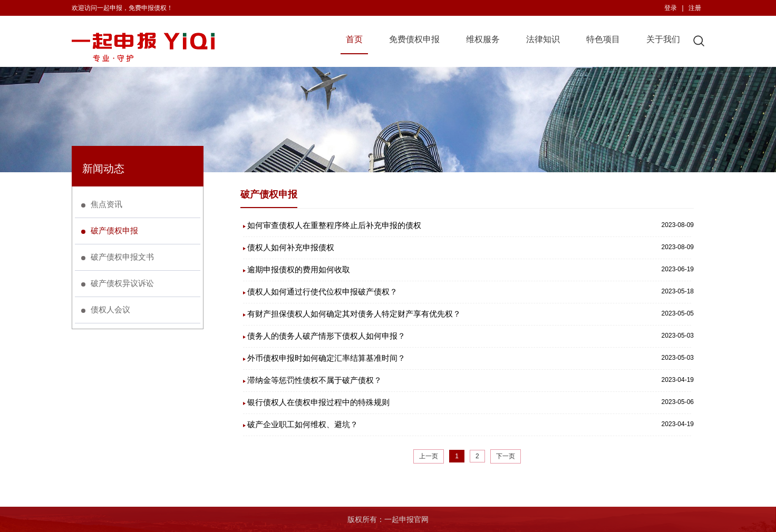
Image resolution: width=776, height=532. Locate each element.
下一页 (506, 456)
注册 (695, 8)
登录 (671, 8)
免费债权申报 (414, 39)
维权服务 (483, 39)
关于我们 (663, 39)
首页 (354, 39)
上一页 (429, 456)
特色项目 (603, 39)
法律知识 (543, 39)
